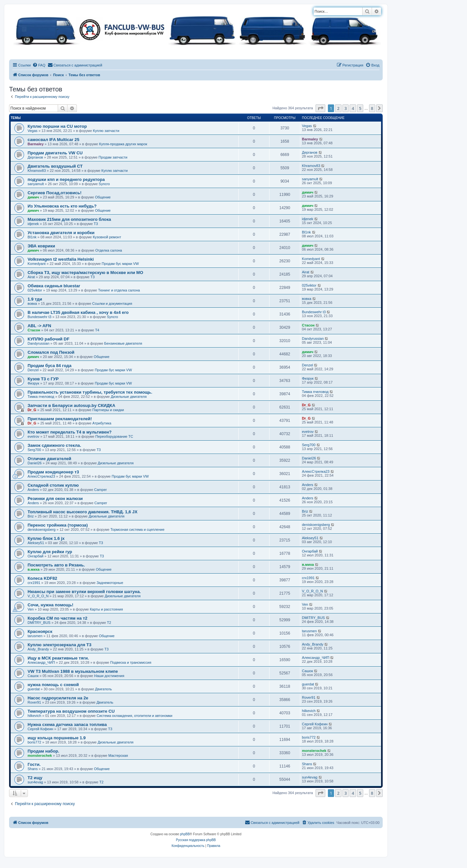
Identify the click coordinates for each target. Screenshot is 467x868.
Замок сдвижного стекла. (54, 445)
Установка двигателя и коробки (61, 233)
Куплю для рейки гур (50, 552)
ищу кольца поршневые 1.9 (57, 738)
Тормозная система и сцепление (137, 529)
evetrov (33, 436)
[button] (320, 108)
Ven (31, 609)
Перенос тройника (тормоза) (58, 525)
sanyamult (36, 184)
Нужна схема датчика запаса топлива (67, 725)
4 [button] (353, 108)
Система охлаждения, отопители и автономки (135, 716)
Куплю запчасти (106, 131)
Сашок (33, 676)
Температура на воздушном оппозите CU (71, 711)
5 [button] (360, 108)
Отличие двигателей (49, 459)
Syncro (104, 184)
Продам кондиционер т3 (53, 472)
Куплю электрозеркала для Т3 (60, 645)
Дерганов (35, 157)
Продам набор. (43, 751)
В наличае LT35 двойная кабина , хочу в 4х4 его (78, 312)
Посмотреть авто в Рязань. (56, 565)
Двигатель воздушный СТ (55, 166)
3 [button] (346, 108)
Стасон (34, 330)
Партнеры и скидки (108, 410)
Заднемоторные (110, 583)
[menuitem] (39, 65)
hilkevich (34, 716)
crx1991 (34, 583)
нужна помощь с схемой (53, 685)
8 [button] (372, 108)
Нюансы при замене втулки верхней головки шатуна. (84, 592)
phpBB (185, 834)
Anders (33, 490)
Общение (103, 197)
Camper (100, 490)
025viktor (35, 290)
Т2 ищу (35, 778)
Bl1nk (32, 237)
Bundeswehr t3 (39, 317)
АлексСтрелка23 (41, 476)
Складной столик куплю (53, 485)
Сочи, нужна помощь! (50, 605)
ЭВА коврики (41, 246)
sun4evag (35, 782)
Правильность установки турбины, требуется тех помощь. (90, 392)
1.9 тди (35, 299)
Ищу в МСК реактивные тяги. (58, 658)
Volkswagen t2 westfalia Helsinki (61, 259)
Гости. (34, 764)
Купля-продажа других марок (123, 144)
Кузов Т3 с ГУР (43, 379)
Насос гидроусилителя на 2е (58, 698)
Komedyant (37, 264)
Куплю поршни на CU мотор (57, 126)
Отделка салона (109, 250)
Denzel (33, 370)
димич (33, 197)
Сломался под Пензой (51, 352)
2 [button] (338, 108)
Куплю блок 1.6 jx (46, 538)
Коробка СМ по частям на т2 (57, 618)
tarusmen (35, 636)
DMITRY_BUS (39, 623)
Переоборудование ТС (114, 436)
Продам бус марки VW (120, 264)
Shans (33, 769)
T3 (96, 224)
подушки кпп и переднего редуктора (66, 179)
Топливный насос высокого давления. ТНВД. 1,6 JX (83, 512)
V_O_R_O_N (38, 596)
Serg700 (34, 450)
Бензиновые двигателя (123, 343)
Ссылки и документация (112, 303)
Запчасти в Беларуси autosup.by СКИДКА (71, 405)
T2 (109, 623)
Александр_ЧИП (41, 662)
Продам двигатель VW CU (55, 153)
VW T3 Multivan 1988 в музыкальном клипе (73, 671)
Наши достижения (109, 676)
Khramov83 (37, 171)
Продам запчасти (113, 157)
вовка (32, 303)
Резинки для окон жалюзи (55, 499)
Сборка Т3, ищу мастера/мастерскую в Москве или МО (85, 273)
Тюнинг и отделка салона (119, 290)
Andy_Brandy (38, 649)
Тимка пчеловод (41, 397)
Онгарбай (36, 556)
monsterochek (40, 755)
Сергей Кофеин (40, 729)
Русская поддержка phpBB (196, 840)
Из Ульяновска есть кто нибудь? (62, 206)
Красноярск (40, 631)
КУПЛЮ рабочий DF (48, 339)
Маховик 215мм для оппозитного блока (69, 219)
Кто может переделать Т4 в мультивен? (70, 432)
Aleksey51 (36, 543)
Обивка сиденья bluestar (54, 286)
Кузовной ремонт (107, 237)
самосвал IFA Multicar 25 (54, 140)
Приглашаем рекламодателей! (60, 419)
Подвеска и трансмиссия (131, 662)
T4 (97, 330)
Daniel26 (35, 463)
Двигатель (103, 689)
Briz (31, 516)
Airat (31, 277)
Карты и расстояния (106, 609)
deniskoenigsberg (42, 529)
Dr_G (32, 410)
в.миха (34, 569)
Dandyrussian (38, 343)
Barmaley (36, 144)
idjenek (33, 224)
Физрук (33, 383)
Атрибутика (102, 423)
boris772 (34, 742)
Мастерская (118, 755)
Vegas (33, 131)
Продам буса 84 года (49, 366)
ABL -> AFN (39, 326)
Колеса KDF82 (42, 578)
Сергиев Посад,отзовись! (54, 193)
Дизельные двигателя (129, 397)
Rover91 (34, 702)
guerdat (34, 689)
